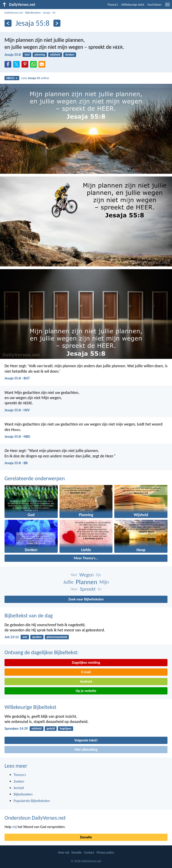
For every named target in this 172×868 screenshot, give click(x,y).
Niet (74, 575)
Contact (89, 853)
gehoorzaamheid (57, 637)
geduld (51, 728)
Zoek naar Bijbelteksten (86, 599)
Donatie (86, 837)
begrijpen (66, 728)
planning (40, 55)
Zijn (98, 575)
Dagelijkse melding (86, 662)
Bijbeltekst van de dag (29, 615)
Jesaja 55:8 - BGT (17, 378)
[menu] (167, 6)
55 (54, 13)
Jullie (68, 582)
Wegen (86, 575)
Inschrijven (154, 5)
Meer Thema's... (86, 558)
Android (86, 681)
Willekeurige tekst (133, 5)
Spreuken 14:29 (16, 728)
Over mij (63, 853)
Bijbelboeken (33, 13)
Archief (19, 788)
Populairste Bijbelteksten (32, 801)
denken (70, 55)
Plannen (87, 582)
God (27, 55)
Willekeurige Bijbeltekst (30, 707)
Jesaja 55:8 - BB (16, 463)
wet (25, 637)
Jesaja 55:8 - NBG (17, 436)
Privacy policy (105, 853)
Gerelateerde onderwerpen (35, 478)
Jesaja (47, 13)
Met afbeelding (86, 749)
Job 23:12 (12, 637)
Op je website (86, 691)
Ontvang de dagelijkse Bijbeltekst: (42, 652)
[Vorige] (8, 23)
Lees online (35, 78)
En (100, 589)
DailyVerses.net (14, 13)
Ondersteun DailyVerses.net (35, 818)
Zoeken (19, 781)
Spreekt (88, 589)
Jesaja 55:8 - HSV (17, 410)
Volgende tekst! (86, 740)
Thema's (113, 5)
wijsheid (55, 55)
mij (14, 827)
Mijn (104, 582)
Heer (74, 589)
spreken (37, 637)
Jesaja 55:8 (13, 55)
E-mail (86, 672)
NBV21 (12, 78)
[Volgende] (57, 23)
